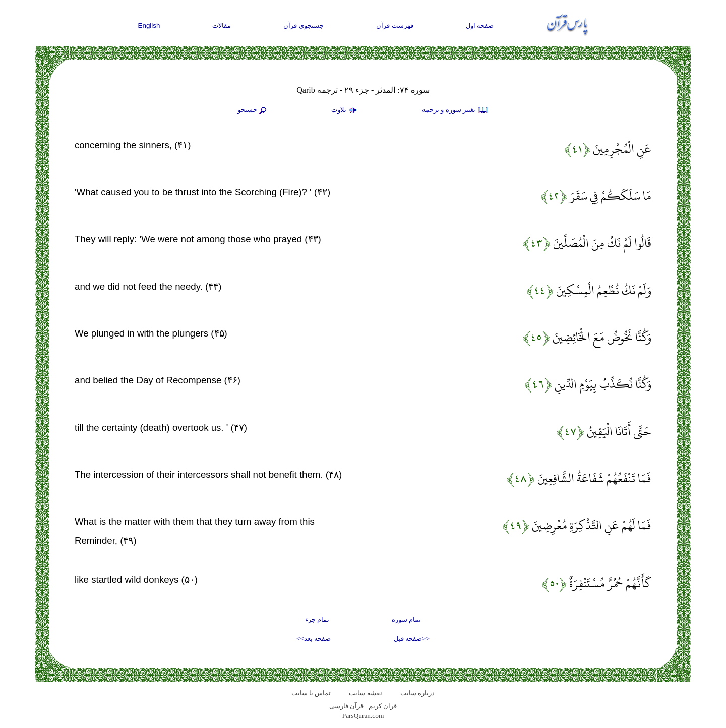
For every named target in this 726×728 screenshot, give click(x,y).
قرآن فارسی (346, 706)
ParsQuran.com (363, 716)
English (149, 25)
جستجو (253, 110)
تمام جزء (317, 619)
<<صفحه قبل (412, 638)
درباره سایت (417, 693)
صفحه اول (480, 25)
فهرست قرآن (395, 25)
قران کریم (383, 706)
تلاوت (345, 110)
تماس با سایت (311, 693)
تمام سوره (406, 619)
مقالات (222, 25)
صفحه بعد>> (314, 638)
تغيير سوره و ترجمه (455, 110)
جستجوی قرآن (304, 25)
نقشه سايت (365, 693)
